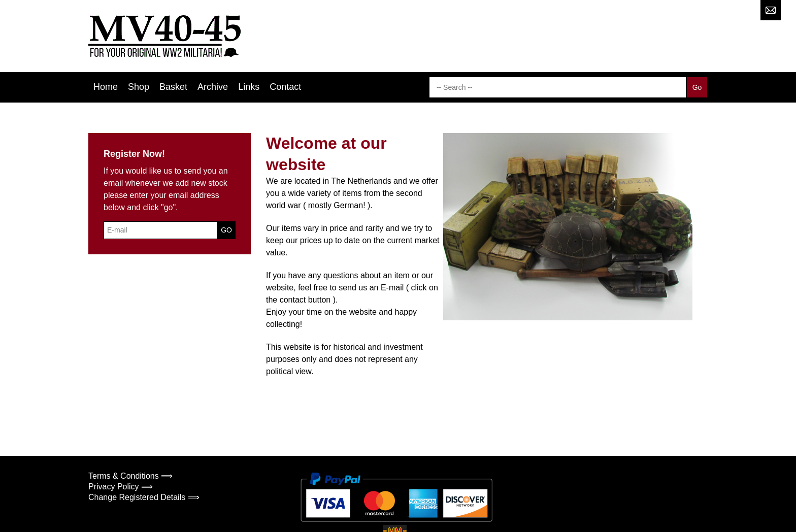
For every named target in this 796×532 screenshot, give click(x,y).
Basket (173, 87)
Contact (285, 87)
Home (106, 87)
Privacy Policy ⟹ (121, 487)
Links (249, 87)
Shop (139, 87)
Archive (213, 87)
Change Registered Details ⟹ (144, 497)
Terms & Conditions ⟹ (130, 476)
